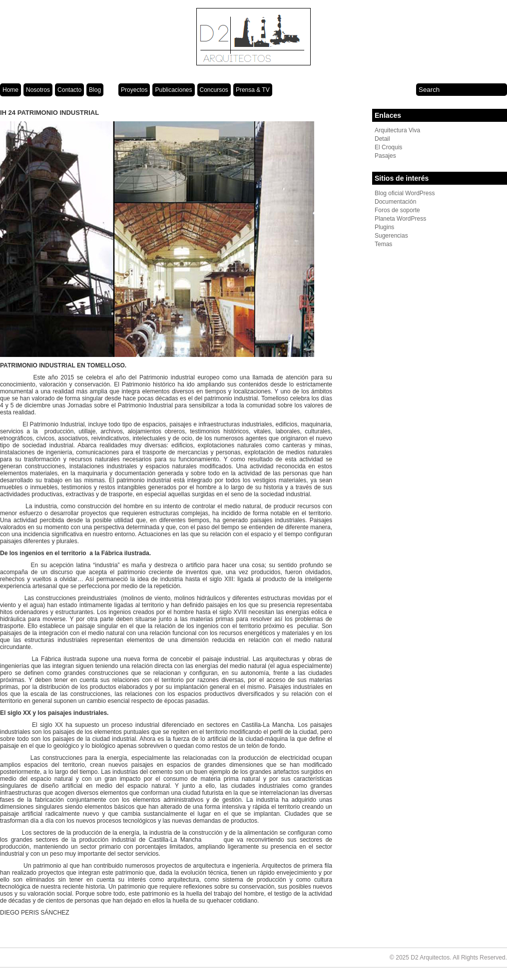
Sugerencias (391, 236)
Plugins (384, 227)
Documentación (395, 202)
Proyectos (134, 90)
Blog (95, 90)
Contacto (69, 90)
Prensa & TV (253, 90)
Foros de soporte (397, 210)
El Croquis (388, 147)
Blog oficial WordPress (405, 193)
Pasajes (385, 156)
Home (10, 90)
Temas (383, 244)
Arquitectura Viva (397, 130)
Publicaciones (173, 90)
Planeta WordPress (400, 219)
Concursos (214, 90)
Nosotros (38, 90)
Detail (382, 139)
